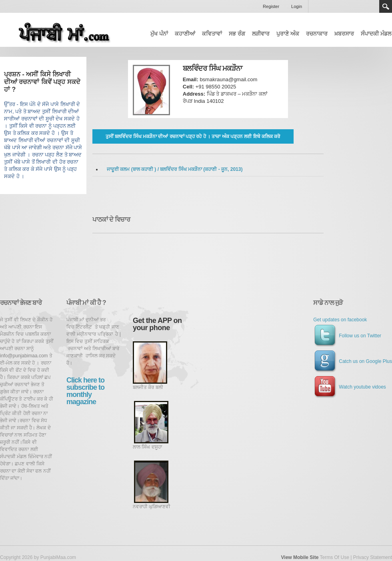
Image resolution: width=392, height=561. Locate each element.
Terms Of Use (334, 557)
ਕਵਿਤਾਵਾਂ (212, 34)
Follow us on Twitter (347, 336)
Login (297, 6)
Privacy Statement (373, 557)
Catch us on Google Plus (353, 361)
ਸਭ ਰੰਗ (237, 34)
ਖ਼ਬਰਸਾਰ (344, 34)
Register (271, 6)
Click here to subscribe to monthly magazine (85, 391)
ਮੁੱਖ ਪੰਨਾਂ (159, 34)
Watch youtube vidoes (350, 387)
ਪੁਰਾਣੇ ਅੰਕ (288, 34)
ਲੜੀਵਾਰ (261, 34)
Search (386, 6)
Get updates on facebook (340, 320)
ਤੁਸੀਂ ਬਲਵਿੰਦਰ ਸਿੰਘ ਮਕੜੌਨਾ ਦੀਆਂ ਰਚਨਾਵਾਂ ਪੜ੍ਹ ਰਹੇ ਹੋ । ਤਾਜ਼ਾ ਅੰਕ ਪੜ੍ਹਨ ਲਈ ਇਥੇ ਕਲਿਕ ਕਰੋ (193, 136)
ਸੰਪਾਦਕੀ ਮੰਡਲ (376, 34)
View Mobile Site (300, 557)
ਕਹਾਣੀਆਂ (185, 34)
